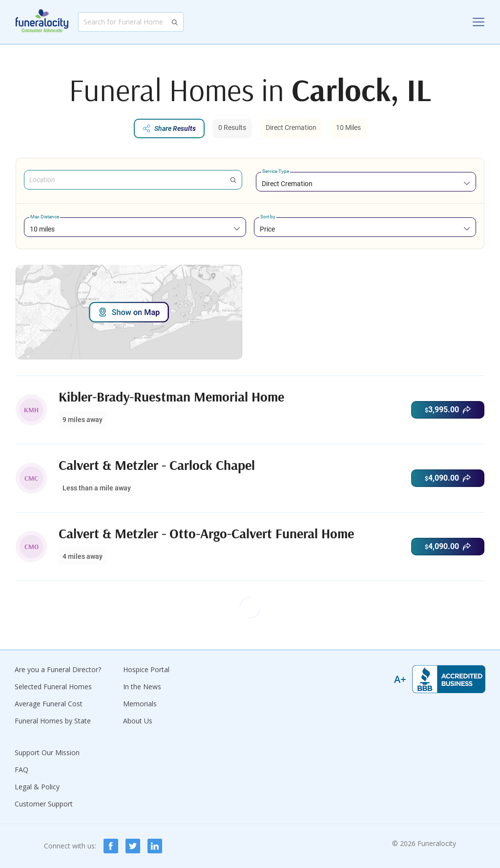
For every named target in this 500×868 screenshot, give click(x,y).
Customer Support (44, 804)
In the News (142, 687)
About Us (138, 721)
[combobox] (366, 183)
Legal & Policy (37, 787)
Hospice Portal (146, 669)
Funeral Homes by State (53, 721)
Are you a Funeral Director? (58, 669)
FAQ (21, 770)
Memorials (140, 704)
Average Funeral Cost (49, 704)
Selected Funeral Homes (53, 687)
